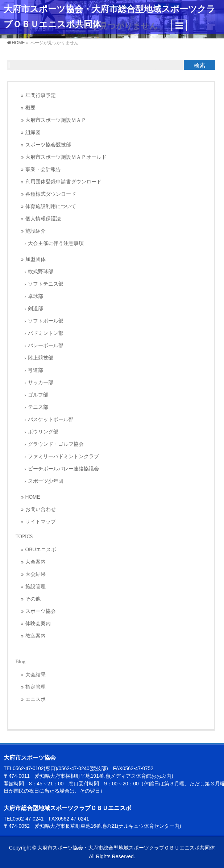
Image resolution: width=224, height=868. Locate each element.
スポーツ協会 (41, 611)
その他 (33, 599)
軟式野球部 (41, 272)
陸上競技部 (41, 358)
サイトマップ (41, 522)
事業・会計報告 (43, 169)
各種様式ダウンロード (51, 194)
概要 (30, 108)
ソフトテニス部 (46, 284)
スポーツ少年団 (46, 481)
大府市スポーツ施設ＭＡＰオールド (66, 157)
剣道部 (36, 309)
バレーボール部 (46, 346)
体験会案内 (38, 624)
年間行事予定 (41, 95)
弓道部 (36, 370)
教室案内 (36, 636)
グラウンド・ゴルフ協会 (56, 444)
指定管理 (36, 687)
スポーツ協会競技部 (48, 145)
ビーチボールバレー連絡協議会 (63, 469)
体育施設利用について (51, 206)
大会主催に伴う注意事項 (56, 243)
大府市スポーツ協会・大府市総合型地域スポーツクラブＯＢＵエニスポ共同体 (126, 848)
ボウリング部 (43, 432)
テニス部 (38, 407)
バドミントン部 (46, 333)
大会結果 (36, 574)
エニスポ (36, 699)
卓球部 (36, 296)
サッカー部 (41, 383)
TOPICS (24, 537)
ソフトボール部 (46, 321)
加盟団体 (36, 259)
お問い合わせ (41, 509)
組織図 (33, 132)
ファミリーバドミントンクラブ (63, 456)
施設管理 (36, 587)
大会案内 (36, 562)
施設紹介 (36, 231)
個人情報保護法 (43, 219)
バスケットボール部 (51, 420)
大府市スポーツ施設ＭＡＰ (56, 120)
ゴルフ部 (38, 395)
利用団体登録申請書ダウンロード (63, 182)
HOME (33, 497)
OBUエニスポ (41, 550)
